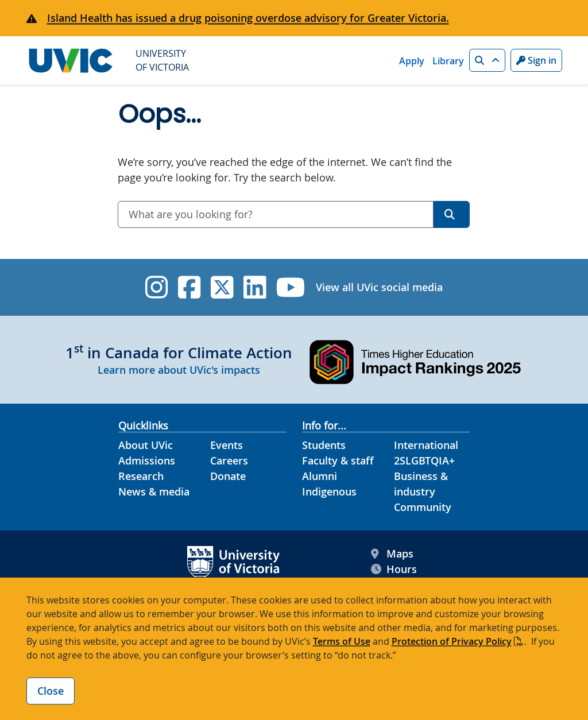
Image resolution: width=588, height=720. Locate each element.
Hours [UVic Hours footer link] (394, 569)
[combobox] (276, 214)
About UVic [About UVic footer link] (146, 445)
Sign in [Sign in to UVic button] (536, 60)
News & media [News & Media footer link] (154, 491)
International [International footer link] (426, 445)
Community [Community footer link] (423, 507)
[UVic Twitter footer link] (222, 287)
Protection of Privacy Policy (452, 641)
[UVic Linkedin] (255, 287)
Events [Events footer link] (227, 445)
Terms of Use (342, 641)
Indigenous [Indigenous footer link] (329, 491)
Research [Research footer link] (141, 476)
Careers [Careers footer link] (229, 460)
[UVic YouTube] (291, 287)
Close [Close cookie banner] (51, 691)
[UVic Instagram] (156, 287)
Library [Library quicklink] (448, 61)
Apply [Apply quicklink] (412, 61)
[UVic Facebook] (189, 287)
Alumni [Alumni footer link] (320, 476)
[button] (487, 60)
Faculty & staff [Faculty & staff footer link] (338, 460)
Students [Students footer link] (324, 445)
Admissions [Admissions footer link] (147, 460)
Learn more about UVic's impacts (179, 370)
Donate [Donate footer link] (228, 476)
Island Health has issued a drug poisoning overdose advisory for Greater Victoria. (248, 18)
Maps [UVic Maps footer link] (392, 554)
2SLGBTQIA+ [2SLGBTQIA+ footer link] (424, 460)
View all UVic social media (379, 287)
